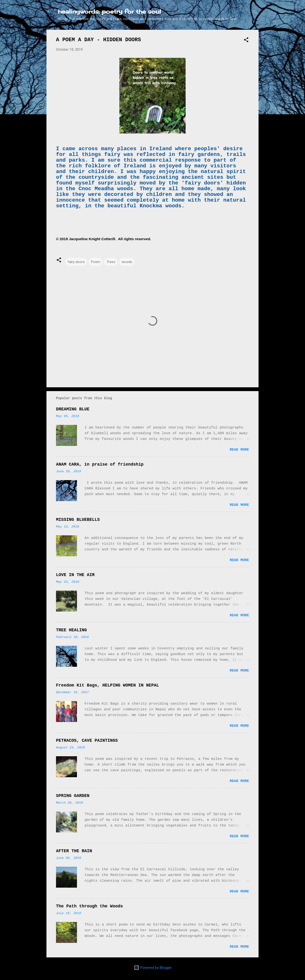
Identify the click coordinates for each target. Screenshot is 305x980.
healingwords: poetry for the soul (109, 11)
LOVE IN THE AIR (75, 575)
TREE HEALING (71, 630)
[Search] (256, 13)
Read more (239, 450)
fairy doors (76, 262)
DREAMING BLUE (73, 409)
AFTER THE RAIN (74, 851)
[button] (246, 41)
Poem (96, 262)
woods (127, 262)
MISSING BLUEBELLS (78, 520)
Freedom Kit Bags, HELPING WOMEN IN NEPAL (107, 685)
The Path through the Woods (89, 906)
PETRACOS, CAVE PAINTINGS (87, 741)
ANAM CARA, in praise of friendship (100, 464)
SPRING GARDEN (73, 796)
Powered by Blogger (153, 968)
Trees (111, 262)
